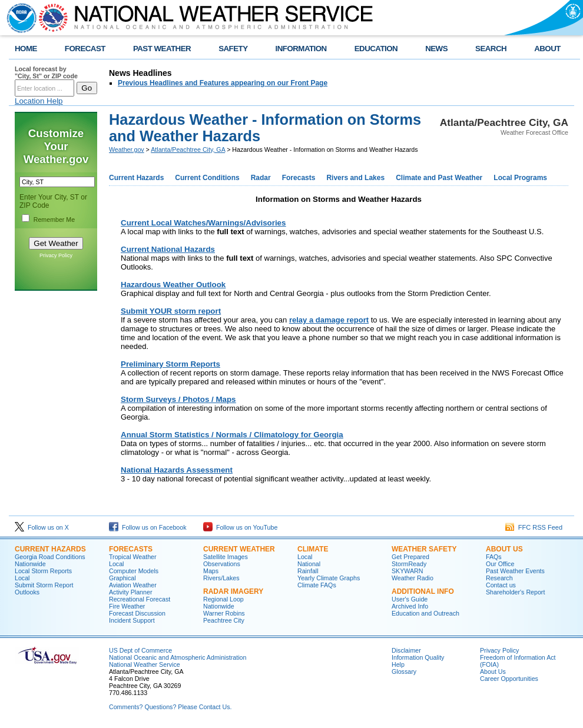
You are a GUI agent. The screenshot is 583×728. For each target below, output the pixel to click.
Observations (222, 564)
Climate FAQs (317, 585)
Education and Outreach (425, 613)
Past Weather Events (515, 571)
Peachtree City (224, 620)
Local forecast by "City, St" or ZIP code (46, 72)
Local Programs (520, 178)
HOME (26, 49)
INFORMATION (301, 49)
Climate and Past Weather (439, 178)
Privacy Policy (56, 255)
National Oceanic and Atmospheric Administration (178, 657)
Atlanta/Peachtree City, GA (188, 149)
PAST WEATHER (162, 49)
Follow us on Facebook (148, 527)
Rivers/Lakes (221, 578)
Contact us (501, 585)
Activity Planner (130, 592)
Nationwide (30, 564)
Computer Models (134, 571)
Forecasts (299, 178)
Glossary (404, 672)
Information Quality (418, 657)
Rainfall (308, 571)
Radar (261, 178)
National (309, 564)
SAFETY (233, 49)
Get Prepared (410, 557)
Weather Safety (424, 549)
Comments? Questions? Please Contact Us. (170, 707)
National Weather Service (145, 664)
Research (499, 578)
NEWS (436, 49)
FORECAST (85, 49)
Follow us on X (42, 527)
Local (22, 578)
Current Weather (239, 549)
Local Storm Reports (43, 571)
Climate (313, 549)
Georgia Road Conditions (50, 557)
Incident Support (132, 620)
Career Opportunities (509, 679)
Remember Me (54, 220)
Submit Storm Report (44, 585)
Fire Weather (127, 606)
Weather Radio (413, 578)
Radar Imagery (233, 591)
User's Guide (410, 599)
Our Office (500, 564)
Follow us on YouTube (240, 527)
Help (398, 664)
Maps (211, 571)
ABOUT (547, 49)
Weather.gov (127, 149)
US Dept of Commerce (140, 650)
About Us (504, 549)
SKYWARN (407, 571)
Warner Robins (224, 613)
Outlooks (27, 592)
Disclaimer (406, 650)
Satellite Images (226, 557)
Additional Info (423, 591)
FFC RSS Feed (534, 527)
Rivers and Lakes (355, 178)
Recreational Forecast (140, 599)
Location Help (39, 101)
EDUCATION (376, 49)
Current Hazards (136, 178)
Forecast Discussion (137, 613)
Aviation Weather (133, 585)
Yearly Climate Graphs (329, 578)
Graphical (122, 578)
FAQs (494, 557)
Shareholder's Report (515, 592)
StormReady (409, 564)
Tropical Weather (133, 557)
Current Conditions (207, 178)
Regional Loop (223, 599)
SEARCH (491, 49)
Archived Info (410, 606)
